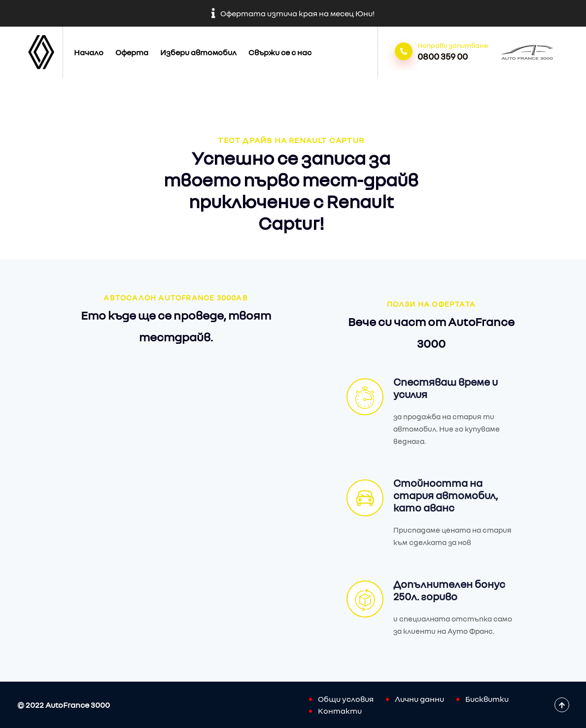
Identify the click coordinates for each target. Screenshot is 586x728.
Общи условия (346, 699)
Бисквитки (487, 699)
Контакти (340, 711)
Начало (89, 52)
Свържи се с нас (280, 52)
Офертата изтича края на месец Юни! (293, 13)
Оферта (132, 52)
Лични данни (419, 699)
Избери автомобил (198, 52)
